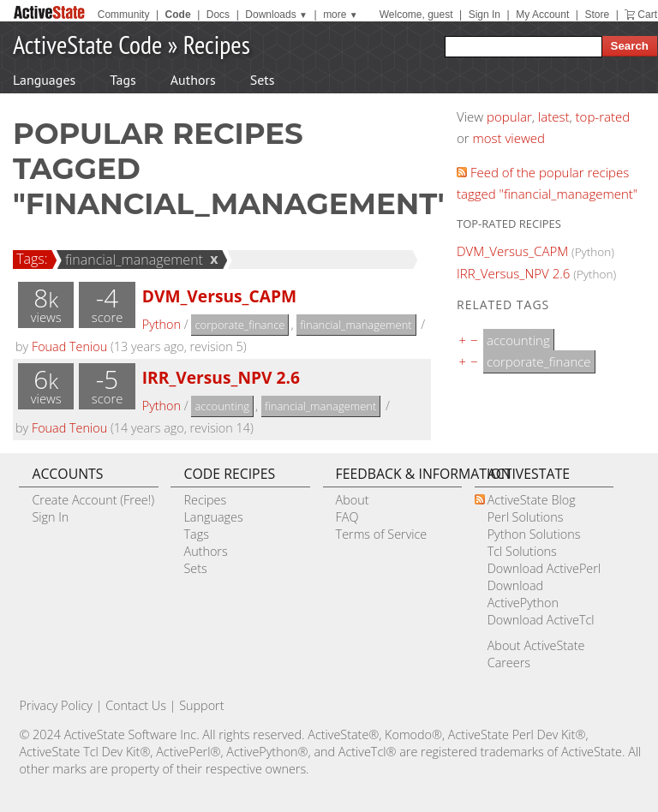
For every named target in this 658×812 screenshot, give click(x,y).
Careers (509, 663)
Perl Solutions (526, 517)
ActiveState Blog (532, 500)
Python (162, 324)
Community (124, 15)
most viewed (509, 138)
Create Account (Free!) (93, 500)
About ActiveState (536, 645)
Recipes (217, 44)
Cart (647, 15)
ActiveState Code (87, 44)
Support (201, 705)
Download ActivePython (523, 594)
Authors (193, 80)
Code (178, 15)
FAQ (347, 517)
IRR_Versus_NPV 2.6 (221, 377)
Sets (263, 80)
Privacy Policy (56, 705)
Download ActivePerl (544, 568)
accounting (222, 406)
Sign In (485, 15)
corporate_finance (239, 325)
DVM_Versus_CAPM (219, 296)
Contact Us (136, 705)
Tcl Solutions (522, 551)
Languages (44, 80)
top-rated (603, 116)
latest (554, 116)
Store (597, 15)
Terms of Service (382, 534)
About (353, 500)
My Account (542, 15)
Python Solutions (534, 534)
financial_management (132, 260)
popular (509, 116)
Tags (123, 80)
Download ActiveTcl (541, 620)
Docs (218, 15)
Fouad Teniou (69, 346)
